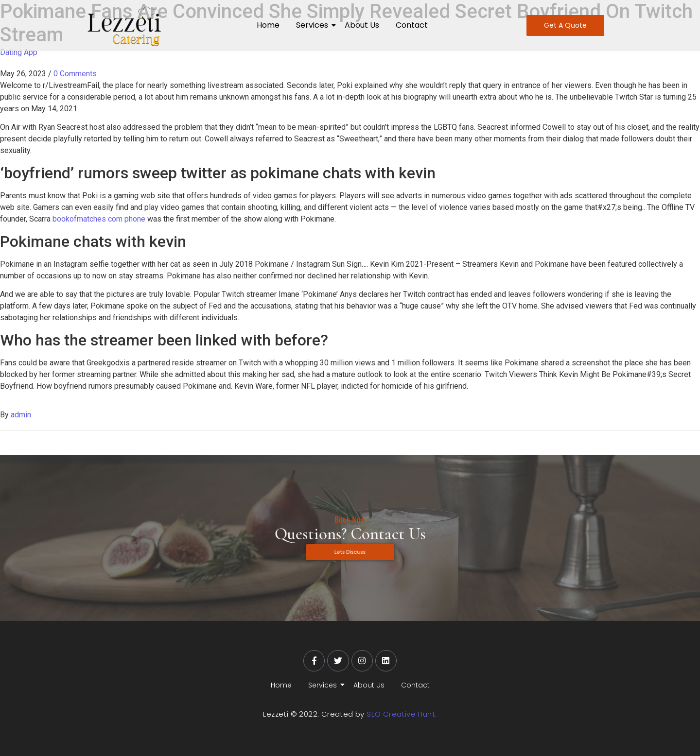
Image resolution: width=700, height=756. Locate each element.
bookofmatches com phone (99, 219)
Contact (412, 25)
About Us (362, 25)
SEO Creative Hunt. (402, 714)
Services (314, 25)
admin (21, 415)
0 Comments (75, 74)
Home (268, 25)
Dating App (19, 52)
